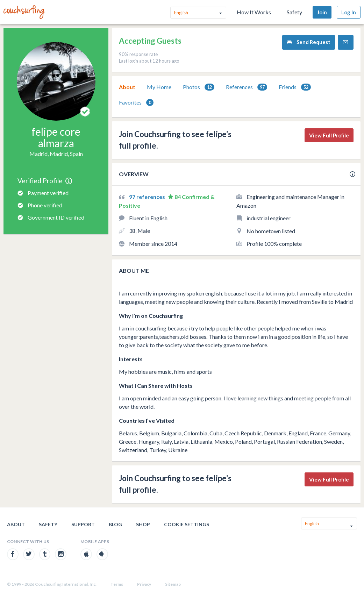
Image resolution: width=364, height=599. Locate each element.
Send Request (309, 42)
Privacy (144, 584)
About (127, 87)
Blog (115, 524)
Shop (143, 524)
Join (322, 12)
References (247, 87)
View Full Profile (329, 135)
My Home (159, 87)
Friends (295, 87)
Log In (349, 12)
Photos (199, 87)
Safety (294, 12)
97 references (148, 197)
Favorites (136, 103)
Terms (117, 584)
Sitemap (173, 584)
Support (83, 524)
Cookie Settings (187, 524)
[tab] (127, 87)
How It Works (254, 12)
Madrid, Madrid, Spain (56, 154)
